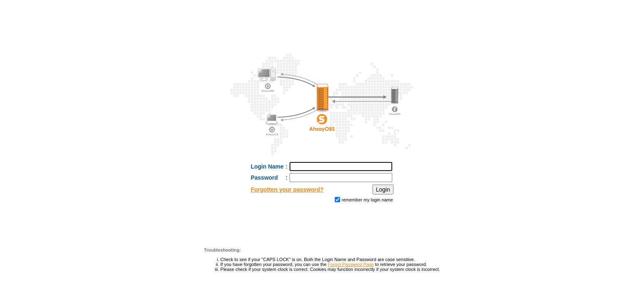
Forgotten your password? (287, 190)
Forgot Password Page (351, 264)
